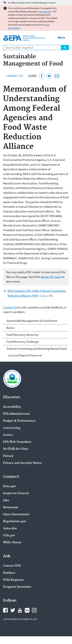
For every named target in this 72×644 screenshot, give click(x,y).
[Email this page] (57, 76)
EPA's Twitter (13, 610)
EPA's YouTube (20, 610)
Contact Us (14, 76)
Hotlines (9, 573)
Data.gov (9, 486)
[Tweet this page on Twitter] (49, 76)
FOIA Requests (13, 580)
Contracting (12, 428)
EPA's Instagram (34, 610)
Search (65, 48)
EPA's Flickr (27, 610)
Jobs (6, 501)
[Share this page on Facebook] (42, 76)
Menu (61, 37)
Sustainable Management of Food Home (32, 321)
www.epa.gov (45, 11)
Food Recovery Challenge (22, 342)
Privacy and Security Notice (23, 463)
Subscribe (10, 529)
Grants (8, 435)
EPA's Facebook (5, 610)
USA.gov (9, 536)
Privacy (8, 456)
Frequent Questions (17, 587)
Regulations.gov (15, 521)
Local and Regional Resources (25, 355)
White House (12, 543)
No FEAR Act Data (16, 449)
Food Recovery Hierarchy (22, 335)
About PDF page (51, 277)
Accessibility (12, 407)
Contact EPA (12, 566)
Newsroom (11, 507)
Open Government (16, 514)
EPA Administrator (16, 414)
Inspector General (16, 493)
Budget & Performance (19, 421)
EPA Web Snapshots (17, 442)
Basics (10, 328)
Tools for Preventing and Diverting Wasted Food (36, 349)
